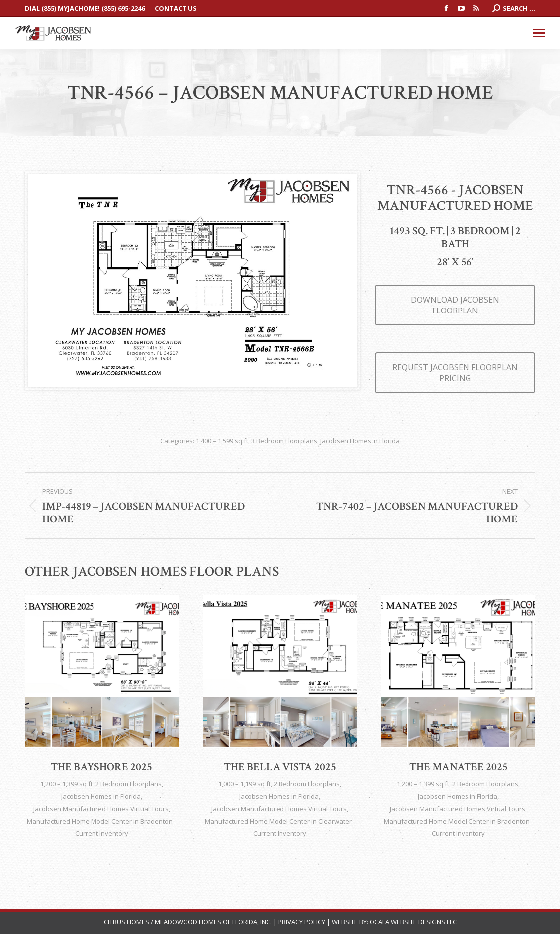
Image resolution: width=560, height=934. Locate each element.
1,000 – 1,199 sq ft (244, 784)
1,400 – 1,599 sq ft (222, 441)
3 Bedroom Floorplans (284, 441)
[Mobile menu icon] (539, 33)
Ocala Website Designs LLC (413, 922)
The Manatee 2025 (459, 767)
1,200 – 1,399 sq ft (66, 784)
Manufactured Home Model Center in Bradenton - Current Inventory (101, 827)
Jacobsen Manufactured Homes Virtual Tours (101, 809)
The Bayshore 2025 (101, 767)
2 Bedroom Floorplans (129, 784)
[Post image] (102, 672)
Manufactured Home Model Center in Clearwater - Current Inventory (280, 827)
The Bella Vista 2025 (280, 767)
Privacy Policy (302, 922)
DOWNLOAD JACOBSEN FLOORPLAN (455, 305)
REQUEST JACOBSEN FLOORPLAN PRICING (455, 373)
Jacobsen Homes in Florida (360, 441)
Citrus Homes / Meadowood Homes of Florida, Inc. (188, 922)
